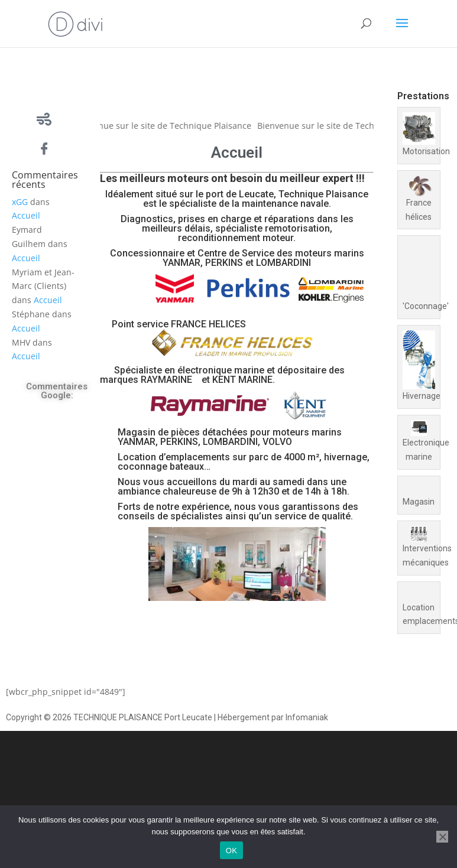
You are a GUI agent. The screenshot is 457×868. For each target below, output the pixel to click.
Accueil (26, 215)
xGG (20, 202)
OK (231, 851)
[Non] (442, 837)
